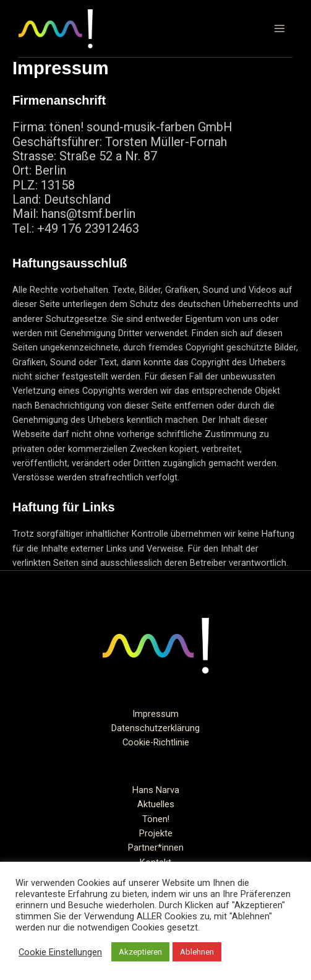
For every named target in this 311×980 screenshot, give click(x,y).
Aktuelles (156, 804)
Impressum (155, 714)
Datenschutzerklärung (155, 728)
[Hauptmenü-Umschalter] (279, 28)
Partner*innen (156, 848)
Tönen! (156, 819)
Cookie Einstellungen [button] (60, 952)
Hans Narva (156, 790)
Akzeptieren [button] (140, 952)
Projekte (156, 833)
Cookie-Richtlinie (156, 742)
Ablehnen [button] (197, 952)
